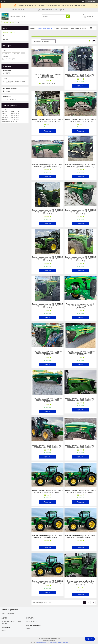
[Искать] (68, 16)
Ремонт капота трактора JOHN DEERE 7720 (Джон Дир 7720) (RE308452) (81, 537)
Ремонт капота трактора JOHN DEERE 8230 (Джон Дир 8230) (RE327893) (47, 120)
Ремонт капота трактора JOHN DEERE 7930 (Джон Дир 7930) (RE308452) (47, 491)
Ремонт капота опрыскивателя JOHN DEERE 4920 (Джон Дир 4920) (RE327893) (47, 353)
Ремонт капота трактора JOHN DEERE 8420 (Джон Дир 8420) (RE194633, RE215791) (81, 259)
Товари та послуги (9, 22)
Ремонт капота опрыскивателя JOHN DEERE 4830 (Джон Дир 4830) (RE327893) (47, 400)
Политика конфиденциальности (59, 642)
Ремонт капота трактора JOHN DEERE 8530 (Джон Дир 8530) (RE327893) (81, 166)
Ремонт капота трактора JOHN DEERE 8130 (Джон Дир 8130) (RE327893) (81, 75)
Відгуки (5, 40)
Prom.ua (58, 638)
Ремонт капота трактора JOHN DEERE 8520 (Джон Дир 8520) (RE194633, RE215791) (47, 306)
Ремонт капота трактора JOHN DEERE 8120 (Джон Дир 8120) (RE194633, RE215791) (47, 212)
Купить (81, 86)
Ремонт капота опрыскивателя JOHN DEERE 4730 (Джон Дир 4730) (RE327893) (81, 353)
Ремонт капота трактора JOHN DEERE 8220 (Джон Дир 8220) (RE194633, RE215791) (81, 212)
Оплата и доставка (8, 613)
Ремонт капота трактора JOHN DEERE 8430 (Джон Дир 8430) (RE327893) (47, 166)
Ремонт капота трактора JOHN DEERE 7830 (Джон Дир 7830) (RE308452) (81, 446)
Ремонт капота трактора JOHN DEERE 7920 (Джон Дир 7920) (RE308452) (81, 491)
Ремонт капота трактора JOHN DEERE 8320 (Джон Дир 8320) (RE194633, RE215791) (47, 259)
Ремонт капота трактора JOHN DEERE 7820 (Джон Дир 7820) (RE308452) (47, 537)
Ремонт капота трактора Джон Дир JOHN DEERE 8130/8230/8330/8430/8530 (47, 76)
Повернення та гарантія (79, 28)
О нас (56, 28)
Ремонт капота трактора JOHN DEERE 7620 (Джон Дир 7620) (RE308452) (47, 582)
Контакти (64, 28)
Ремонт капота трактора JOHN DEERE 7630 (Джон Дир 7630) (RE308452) (81, 399)
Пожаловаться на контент (42, 642)
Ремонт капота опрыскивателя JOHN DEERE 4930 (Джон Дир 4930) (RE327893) (81, 306)
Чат (90, 639)
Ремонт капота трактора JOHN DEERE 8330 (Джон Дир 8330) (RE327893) (81, 120)
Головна (33, 28)
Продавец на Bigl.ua (49, 640)
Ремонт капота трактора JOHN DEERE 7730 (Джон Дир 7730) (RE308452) (47, 446)
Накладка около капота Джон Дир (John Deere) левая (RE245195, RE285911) (80, 583)
